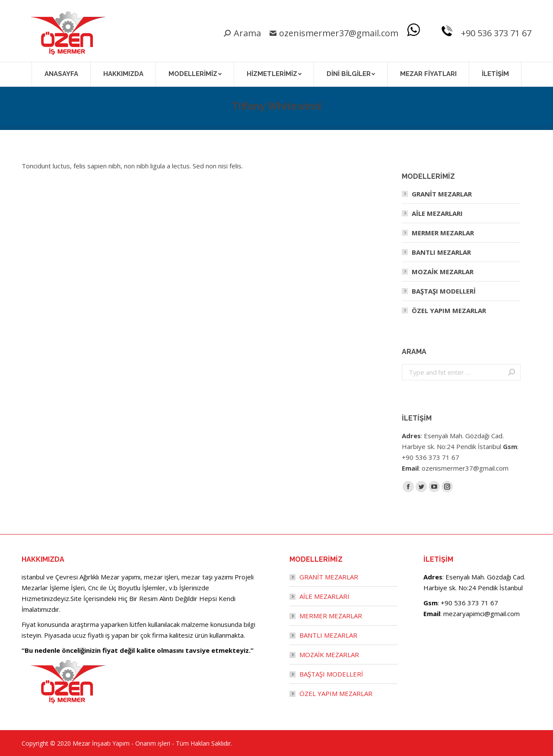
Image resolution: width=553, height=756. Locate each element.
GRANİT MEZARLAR (442, 194)
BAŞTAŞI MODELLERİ (444, 291)
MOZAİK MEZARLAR (443, 272)
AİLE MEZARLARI (437, 213)
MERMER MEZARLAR (443, 233)
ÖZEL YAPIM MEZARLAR (449, 310)
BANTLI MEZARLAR (441, 252)
